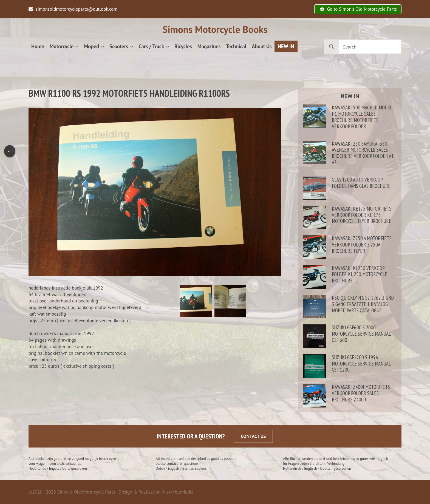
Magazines (209, 46)
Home (38, 46)
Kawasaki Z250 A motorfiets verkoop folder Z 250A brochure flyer (362, 245)
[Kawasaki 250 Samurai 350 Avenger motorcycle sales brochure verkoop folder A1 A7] (315, 156)
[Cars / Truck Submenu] (168, 46)
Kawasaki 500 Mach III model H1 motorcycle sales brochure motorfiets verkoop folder (362, 117)
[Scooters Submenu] (132, 46)
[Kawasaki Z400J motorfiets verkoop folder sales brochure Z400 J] (315, 396)
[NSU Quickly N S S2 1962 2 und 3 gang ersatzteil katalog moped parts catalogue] (315, 307)
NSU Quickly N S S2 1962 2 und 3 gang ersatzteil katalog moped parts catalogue (363, 304)
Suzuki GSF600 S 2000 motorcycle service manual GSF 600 (361, 334)
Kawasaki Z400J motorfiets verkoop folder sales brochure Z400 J (361, 393)
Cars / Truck (151, 46)
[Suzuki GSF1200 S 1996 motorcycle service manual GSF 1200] (315, 366)
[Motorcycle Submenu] (77, 46)
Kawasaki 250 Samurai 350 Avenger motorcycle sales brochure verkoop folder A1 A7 (363, 153)
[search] (332, 47)
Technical (236, 46)
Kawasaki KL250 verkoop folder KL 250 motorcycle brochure (360, 274)
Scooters (119, 46)
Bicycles (183, 46)
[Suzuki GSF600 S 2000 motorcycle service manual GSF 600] (315, 336)
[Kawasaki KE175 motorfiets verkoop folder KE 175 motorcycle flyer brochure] (315, 218)
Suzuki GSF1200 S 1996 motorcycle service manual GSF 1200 (361, 364)
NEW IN (286, 46)
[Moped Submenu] (103, 46)
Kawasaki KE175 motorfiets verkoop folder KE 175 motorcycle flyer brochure (362, 215)
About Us (262, 46)
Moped (91, 46)
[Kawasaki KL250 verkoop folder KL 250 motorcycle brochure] (315, 277)
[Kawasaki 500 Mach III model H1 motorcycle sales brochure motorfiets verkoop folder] (315, 120)
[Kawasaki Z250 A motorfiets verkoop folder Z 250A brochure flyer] (315, 247)
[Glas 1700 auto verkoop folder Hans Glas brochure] (315, 188)
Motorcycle (62, 46)
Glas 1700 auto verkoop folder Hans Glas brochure (361, 183)
